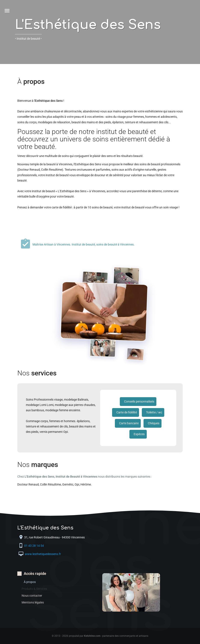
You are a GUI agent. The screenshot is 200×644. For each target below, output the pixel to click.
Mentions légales (33, 602)
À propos (30, 582)
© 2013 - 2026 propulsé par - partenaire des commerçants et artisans (100, 636)
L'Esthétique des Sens (88, 25)
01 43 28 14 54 (34, 546)
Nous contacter (32, 596)
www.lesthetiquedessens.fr (43, 554)
